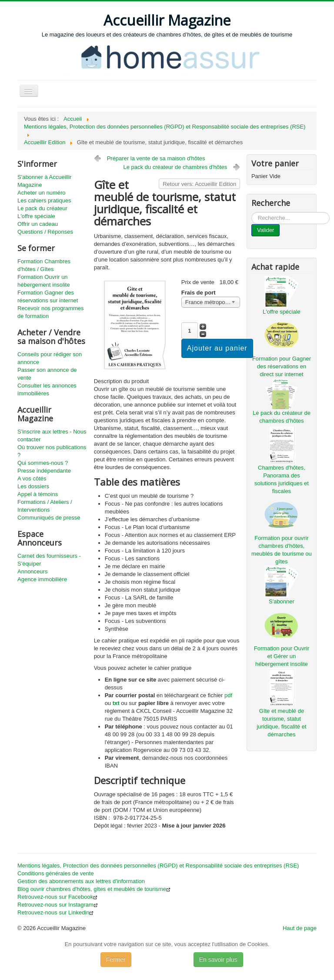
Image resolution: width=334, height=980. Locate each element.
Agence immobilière (42, 579)
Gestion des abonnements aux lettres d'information (81, 881)
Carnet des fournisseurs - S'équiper (49, 560)
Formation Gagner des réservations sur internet (48, 296)
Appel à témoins (38, 494)
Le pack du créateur (42, 208)
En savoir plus (218, 960)
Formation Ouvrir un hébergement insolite (44, 281)
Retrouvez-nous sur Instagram (58, 905)
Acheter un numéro (42, 193)
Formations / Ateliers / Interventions (45, 506)
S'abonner (282, 601)
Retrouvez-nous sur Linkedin (55, 912)
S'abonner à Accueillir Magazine (45, 181)
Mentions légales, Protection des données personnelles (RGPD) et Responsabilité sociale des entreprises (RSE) (158, 866)
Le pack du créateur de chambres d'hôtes (175, 167)
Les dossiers (33, 486)
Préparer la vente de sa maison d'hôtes (156, 158)
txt (116, 703)
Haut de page (300, 928)
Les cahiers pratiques (44, 200)
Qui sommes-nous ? (43, 463)
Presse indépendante (44, 471)
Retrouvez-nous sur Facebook (57, 897)
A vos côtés (32, 478)
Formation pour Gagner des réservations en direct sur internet (282, 366)
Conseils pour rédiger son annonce (50, 358)
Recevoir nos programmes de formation (50, 312)
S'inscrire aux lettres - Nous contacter (52, 435)
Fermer (116, 960)
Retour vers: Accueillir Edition (199, 184)
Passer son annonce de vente (47, 374)
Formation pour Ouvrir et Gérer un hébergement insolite (282, 656)
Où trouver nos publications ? (52, 451)
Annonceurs (32, 571)
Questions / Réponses (45, 232)
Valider (266, 230)
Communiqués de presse (49, 518)
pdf (228, 695)
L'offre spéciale (36, 216)
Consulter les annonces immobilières (47, 389)
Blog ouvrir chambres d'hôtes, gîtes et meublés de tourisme (94, 889)
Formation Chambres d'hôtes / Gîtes (44, 265)
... (252, 212)
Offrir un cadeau (38, 224)
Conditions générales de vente (56, 873)
